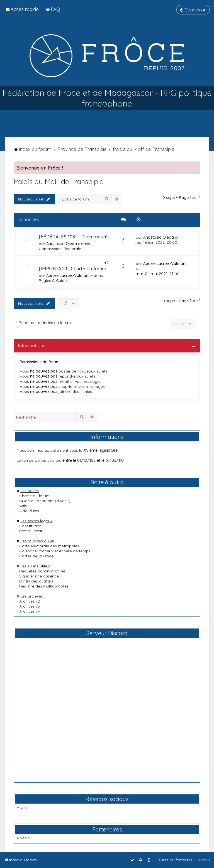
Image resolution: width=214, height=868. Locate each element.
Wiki (23, 506)
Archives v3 (30, 606)
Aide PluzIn (29, 511)
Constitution (30, 526)
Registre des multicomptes (44, 586)
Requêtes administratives (42, 571)
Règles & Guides (54, 281)
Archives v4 (30, 611)
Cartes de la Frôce (36, 556)
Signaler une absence (39, 576)
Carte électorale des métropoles (49, 546)
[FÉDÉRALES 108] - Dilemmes (71, 237)
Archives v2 (30, 601)
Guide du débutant (37, 501)
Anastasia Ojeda (62, 244)
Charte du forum (34, 496)
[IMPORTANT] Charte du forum (72, 268)
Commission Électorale (60, 249)
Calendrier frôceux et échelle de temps (55, 551)
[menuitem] (53, 9)
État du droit (31, 531)
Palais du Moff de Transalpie (59, 181)
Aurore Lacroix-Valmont (68, 275)
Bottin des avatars (36, 581)
